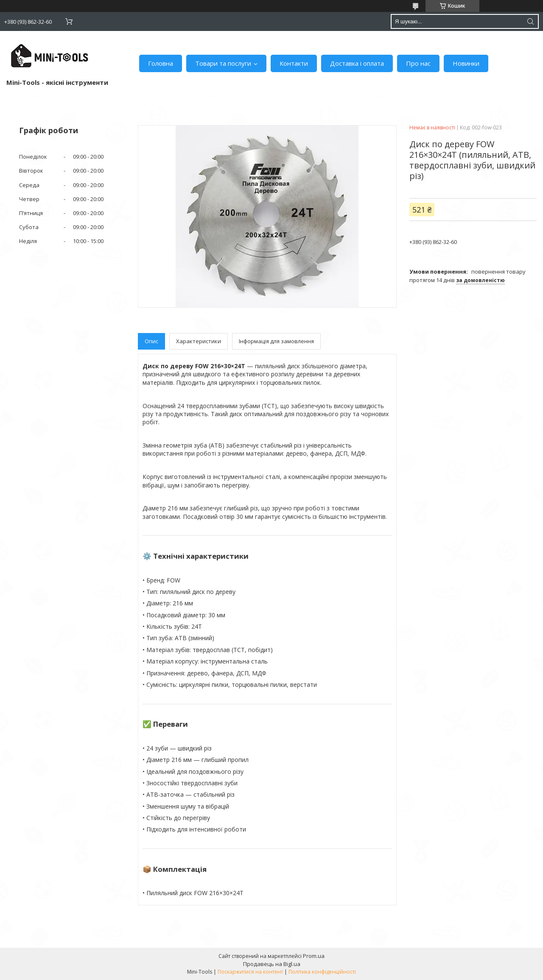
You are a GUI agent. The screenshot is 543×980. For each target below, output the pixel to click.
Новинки (466, 63)
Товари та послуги (223, 63)
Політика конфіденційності (322, 972)
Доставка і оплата (357, 63)
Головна (161, 63)
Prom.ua (314, 956)
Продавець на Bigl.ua (272, 964)
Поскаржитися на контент (250, 972)
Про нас (418, 63)
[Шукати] (530, 21)
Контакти (294, 63)
